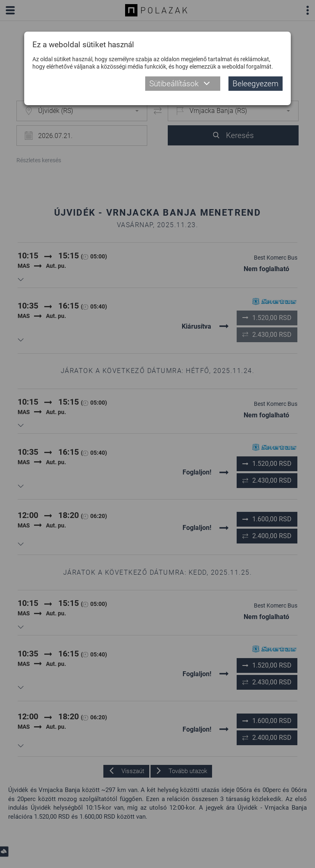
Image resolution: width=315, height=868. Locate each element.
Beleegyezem (256, 84)
